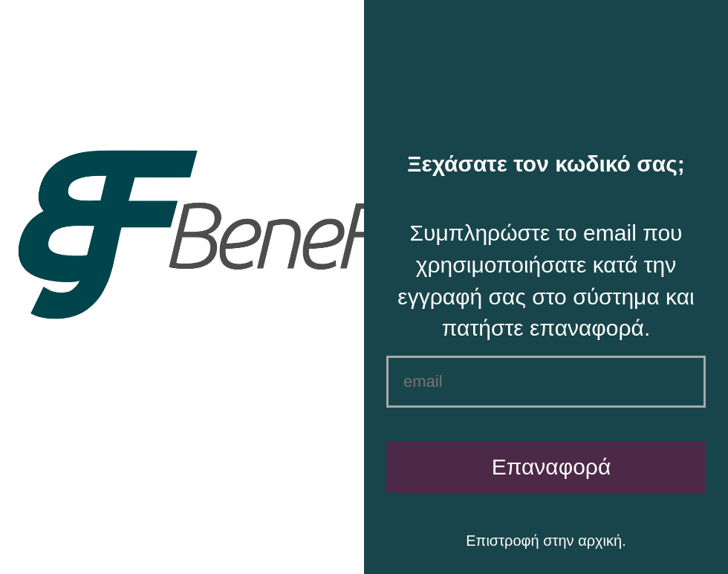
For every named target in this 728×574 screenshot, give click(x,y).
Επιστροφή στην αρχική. (546, 541)
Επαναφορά (552, 467)
